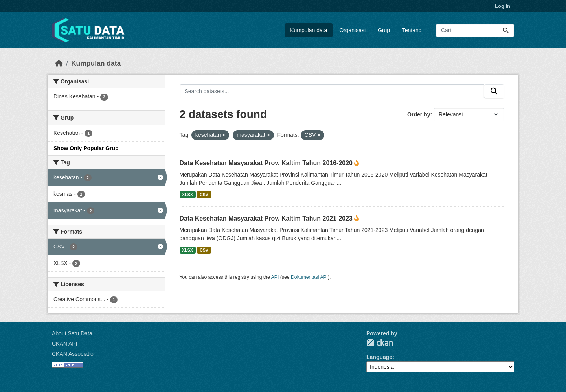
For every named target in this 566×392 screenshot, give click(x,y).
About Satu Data (72, 333)
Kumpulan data (309, 30)
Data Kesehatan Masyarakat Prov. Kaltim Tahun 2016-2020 (267, 163)
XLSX (187, 195)
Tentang (412, 30)
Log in (503, 6)
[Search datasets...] (475, 30)
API (275, 277)
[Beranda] (59, 63)
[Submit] (505, 30)
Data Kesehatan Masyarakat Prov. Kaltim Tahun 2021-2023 (267, 218)
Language (379, 357)
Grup (384, 30)
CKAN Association (74, 354)
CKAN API (65, 344)
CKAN (380, 343)
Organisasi (352, 30)
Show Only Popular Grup (86, 148)
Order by (419, 114)
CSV (204, 195)
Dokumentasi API (309, 277)
